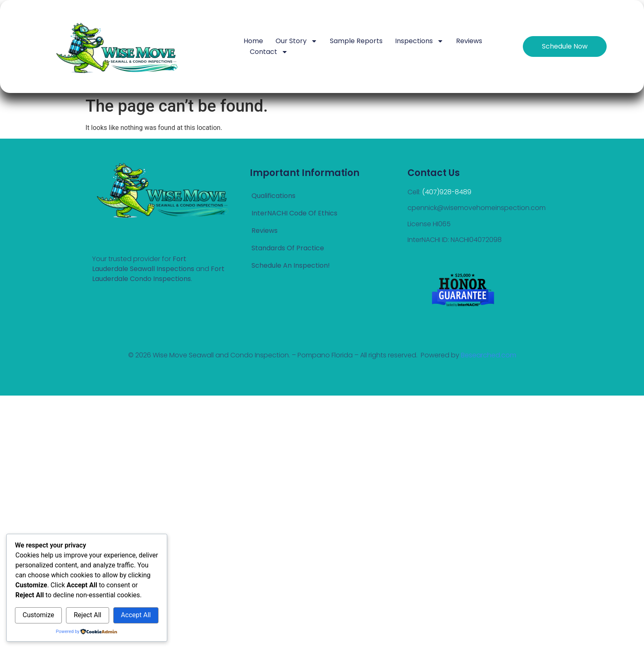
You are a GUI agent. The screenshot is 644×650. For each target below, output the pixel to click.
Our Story (296, 41)
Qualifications (273, 196)
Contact (269, 52)
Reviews (469, 41)
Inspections (419, 41)
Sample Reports (356, 41)
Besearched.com (489, 355)
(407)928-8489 (447, 192)
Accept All (136, 615)
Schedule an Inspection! (291, 265)
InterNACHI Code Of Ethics (294, 213)
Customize (39, 615)
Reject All (88, 615)
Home (253, 41)
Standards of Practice (288, 248)
